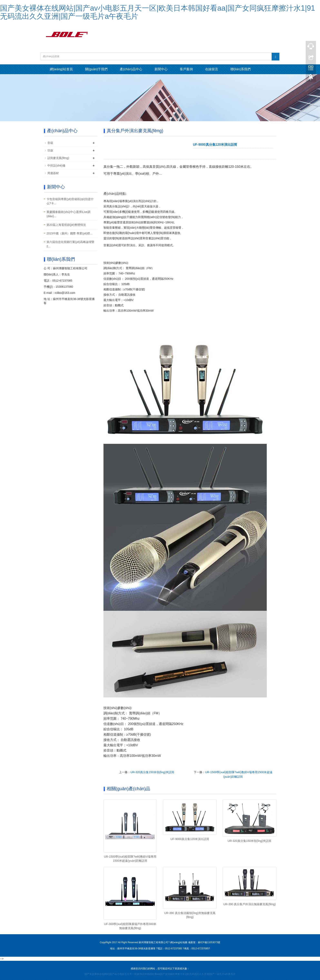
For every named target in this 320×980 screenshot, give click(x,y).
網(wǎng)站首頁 (61, 69)
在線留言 (212, 69)
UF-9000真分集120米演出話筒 (190, 839)
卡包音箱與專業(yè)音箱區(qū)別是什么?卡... (70, 201)
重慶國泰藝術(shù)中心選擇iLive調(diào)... (68, 214)
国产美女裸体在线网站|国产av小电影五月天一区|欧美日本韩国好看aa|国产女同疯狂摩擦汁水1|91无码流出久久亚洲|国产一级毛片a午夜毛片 (158, 12)
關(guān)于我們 (96, 69)
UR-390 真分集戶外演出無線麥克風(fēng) (249, 904)
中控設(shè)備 (56, 166)
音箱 (50, 143)
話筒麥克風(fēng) (58, 158)
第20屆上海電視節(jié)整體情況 (66, 225)
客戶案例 (186, 69)
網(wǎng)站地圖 (179, 942)
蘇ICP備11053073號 (209, 942)
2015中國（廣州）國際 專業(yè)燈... (69, 233)
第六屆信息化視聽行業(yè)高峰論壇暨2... (70, 244)
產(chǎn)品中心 (131, 69)
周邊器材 (53, 173)
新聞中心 (161, 69)
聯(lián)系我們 (241, 69)
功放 (50, 150)
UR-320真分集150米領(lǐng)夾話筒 (152, 772)
